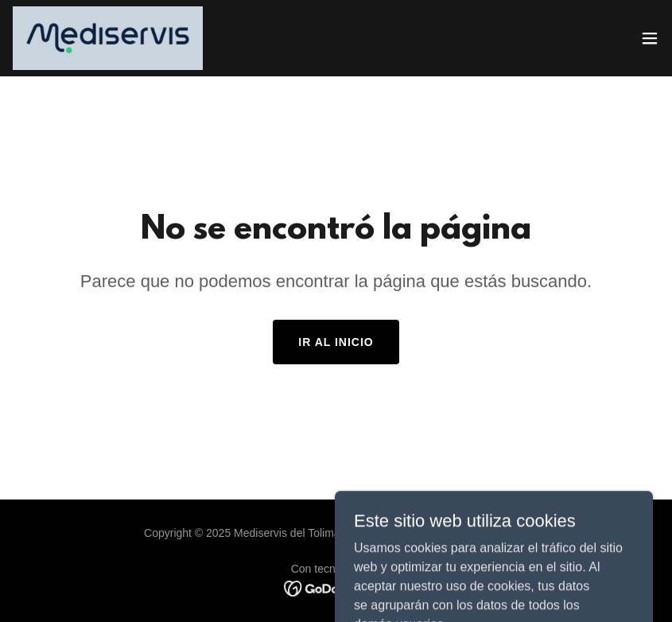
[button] (650, 38)
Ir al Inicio (336, 342)
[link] (108, 38)
